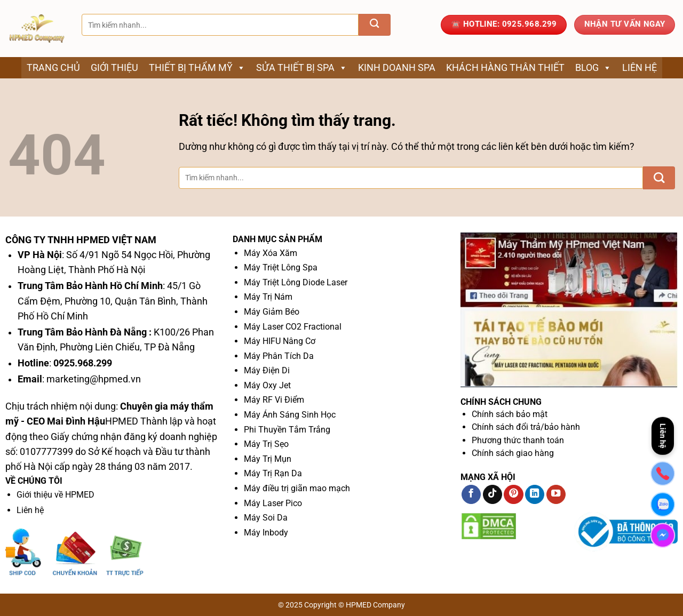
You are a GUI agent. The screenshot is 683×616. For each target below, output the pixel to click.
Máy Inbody (266, 533)
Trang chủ (53, 67)
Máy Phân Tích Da (279, 356)
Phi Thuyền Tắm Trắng (287, 430)
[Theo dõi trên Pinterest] (513, 495)
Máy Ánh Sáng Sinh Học (290, 415)
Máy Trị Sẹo (266, 444)
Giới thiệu (114, 67)
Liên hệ (640, 67)
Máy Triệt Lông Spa (281, 267)
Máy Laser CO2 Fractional (293, 327)
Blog (593, 68)
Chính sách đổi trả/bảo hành (526, 427)
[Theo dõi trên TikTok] (493, 495)
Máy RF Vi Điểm (274, 400)
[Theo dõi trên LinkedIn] (535, 495)
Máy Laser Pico (273, 503)
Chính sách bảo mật (510, 414)
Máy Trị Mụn (268, 459)
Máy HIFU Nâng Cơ (280, 341)
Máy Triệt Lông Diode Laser (296, 282)
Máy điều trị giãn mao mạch (297, 488)
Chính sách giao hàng (513, 453)
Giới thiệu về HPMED (55, 495)
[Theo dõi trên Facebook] (471, 495)
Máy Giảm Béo (272, 312)
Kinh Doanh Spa (397, 67)
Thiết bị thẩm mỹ (197, 68)
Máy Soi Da (266, 518)
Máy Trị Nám (268, 297)
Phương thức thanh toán (518, 440)
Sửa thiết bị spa (302, 68)
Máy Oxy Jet (267, 385)
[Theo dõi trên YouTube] (556, 495)
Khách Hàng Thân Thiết (505, 67)
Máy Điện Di (267, 370)
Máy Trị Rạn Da (273, 473)
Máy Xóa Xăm (271, 253)
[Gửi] (375, 25)
